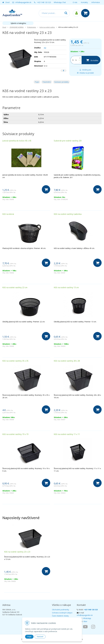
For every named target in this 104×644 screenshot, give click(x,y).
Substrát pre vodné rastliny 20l (68, 141)
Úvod (7, 2)
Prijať (29, 637)
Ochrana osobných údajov (62, 613)
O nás (75, 2)
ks (76, 60)
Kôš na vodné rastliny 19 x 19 (15, 434)
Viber (85, 621)
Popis (37, 82)
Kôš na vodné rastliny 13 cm (66, 287)
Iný (45, 48)
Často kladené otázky (60, 616)
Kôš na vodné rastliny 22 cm (15, 287)
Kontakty (84, 2)
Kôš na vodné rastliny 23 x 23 (17, 552)
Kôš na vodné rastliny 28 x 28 (67, 361)
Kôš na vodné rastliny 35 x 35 (15, 361)
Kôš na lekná (8, 214)
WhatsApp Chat (60, 2)
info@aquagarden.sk (23, 2)
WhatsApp (87, 618)
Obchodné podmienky (61, 610)
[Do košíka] (91, 60)
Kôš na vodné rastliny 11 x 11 (67, 434)
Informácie (96, 2)
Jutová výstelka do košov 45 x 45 (17, 141)
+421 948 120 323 (44, 2)
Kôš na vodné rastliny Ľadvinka (68, 214)
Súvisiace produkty (61, 82)
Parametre (47, 82)
